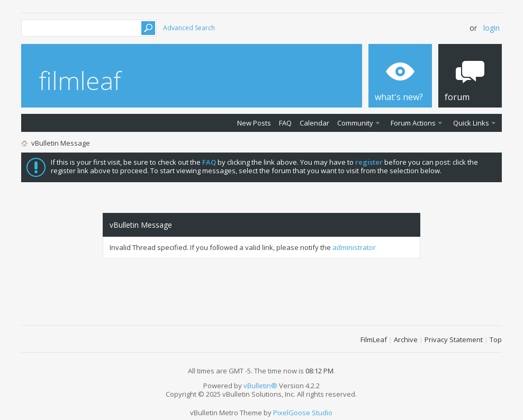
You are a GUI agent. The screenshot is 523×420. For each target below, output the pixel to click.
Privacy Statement (454, 339)
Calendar (314, 123)
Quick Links (471, 123)
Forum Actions (413, 123)
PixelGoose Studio (303, 413)
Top (496, 339)
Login (492, 28)
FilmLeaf (374, 339)
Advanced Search (189, 28)
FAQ (285, 123)
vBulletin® (260, 386)
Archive (406, 339)
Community (355, 123)
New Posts (254, 123)
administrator (354, 247)
